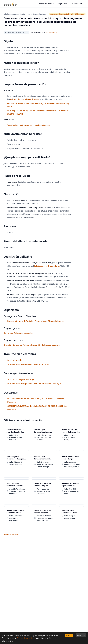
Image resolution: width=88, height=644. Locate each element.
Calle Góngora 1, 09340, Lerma (71, 517)
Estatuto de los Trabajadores (47, 266)
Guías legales (77, 4)
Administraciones (47, 4)
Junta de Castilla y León (37, 14)
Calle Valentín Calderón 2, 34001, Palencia (16, 437)
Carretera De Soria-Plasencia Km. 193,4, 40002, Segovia (45, 518)
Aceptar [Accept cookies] (69, 636)
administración (51, 32)
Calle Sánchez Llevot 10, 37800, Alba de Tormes (45, 437)
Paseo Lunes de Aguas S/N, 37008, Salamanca (44, 491)
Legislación (63, 4)
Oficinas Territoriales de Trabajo (24, 99)
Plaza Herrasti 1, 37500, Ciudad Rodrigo (71, 437)
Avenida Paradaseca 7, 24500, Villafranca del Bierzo (17, 491)
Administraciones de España (14, 14)
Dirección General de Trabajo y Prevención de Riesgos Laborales (36, 321)
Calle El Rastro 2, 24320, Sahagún (16, 463)
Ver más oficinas (11, 535)
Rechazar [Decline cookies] (81, 635)
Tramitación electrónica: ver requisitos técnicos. (29, 125)
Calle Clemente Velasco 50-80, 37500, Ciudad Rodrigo (45, 464)
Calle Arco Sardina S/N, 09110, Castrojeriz (16, 518)
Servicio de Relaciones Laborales (18, 333)
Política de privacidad (26, 638)
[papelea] (11, 4)
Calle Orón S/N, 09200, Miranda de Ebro (71, 491)
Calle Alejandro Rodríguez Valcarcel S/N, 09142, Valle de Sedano (72, 464)
